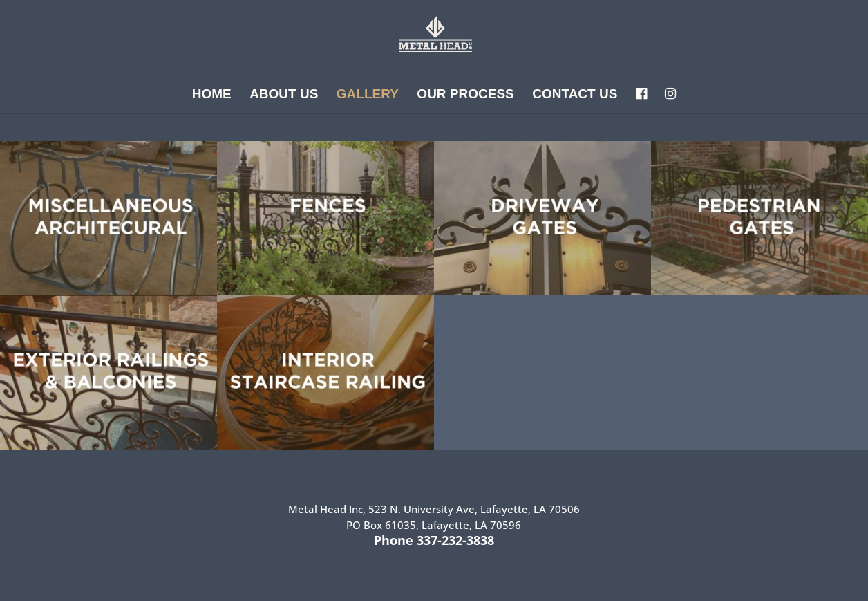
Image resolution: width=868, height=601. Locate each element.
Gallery (368, 95)
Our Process (465, 95)
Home (212, 95)
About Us (284, 95)
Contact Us (575, 95)
